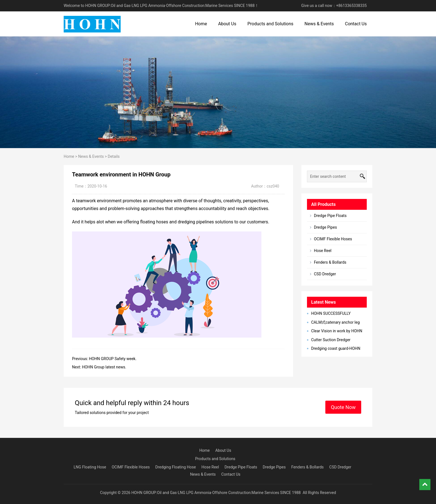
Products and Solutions (270, 24)
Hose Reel (323, 251)
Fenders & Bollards (330, 262)
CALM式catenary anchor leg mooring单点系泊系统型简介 (333, 323)
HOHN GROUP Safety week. (113, 359)
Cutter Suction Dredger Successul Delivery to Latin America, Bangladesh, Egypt (331, 340)
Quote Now (343, 407)
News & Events (319, 24)
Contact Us (356, 24)
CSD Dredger (325, 274)
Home (201, 24)
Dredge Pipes (325, 227)
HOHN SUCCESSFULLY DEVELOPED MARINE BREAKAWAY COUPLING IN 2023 (335, 314)
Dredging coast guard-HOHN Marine (334, 349)
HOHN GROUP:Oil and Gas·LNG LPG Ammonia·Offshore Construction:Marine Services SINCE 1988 (216, 493)
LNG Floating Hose (90, 467)
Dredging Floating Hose (176, 467)
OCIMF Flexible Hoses (333, 239)
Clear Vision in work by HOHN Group (335, 331)
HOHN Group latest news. (104, 367)
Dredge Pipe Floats (330, 216)
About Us (227, 24)
